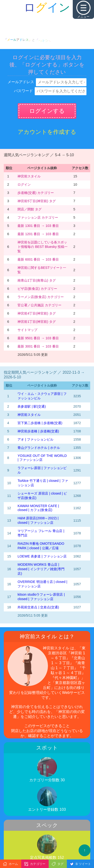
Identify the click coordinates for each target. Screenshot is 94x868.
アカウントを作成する (47, 132)
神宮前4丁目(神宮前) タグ (37, 313)
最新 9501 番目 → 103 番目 (38, 338)
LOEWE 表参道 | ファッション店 (42, 556)
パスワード (23, 91)
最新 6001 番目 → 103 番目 (38, 259)
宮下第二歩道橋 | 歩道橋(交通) (40, 423)
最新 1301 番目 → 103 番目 (38, 226)
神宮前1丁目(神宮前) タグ (37, 322)
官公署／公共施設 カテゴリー (39, 305)
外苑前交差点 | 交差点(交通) (38, 607)
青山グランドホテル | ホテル (39, 448)
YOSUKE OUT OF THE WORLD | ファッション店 (42, 458)
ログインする (47, 111)
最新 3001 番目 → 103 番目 (38, 346)
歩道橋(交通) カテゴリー (36, 193)
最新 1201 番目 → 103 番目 (38, 234)
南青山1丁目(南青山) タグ (37, 280)
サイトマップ (27, 330)
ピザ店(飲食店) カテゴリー (37, 289)
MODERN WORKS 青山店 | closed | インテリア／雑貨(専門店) (41, 569)
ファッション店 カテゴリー (38, 217)
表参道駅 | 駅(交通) (32, 406)
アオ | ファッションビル (35, 439)
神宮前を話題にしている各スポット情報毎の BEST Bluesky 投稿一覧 (43, 247)
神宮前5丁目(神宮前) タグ (37, 201)
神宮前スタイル (29, 176)
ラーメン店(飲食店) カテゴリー (41, 297)
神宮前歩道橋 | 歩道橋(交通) (38, 431)
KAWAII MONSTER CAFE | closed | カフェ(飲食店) (38, 508)
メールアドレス (21, 82)
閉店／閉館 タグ (30, 209)
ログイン (24, 184)
